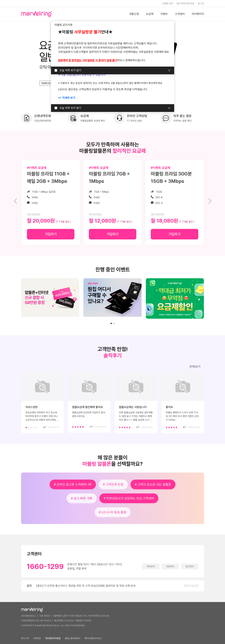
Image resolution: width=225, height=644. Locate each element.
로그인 (201, 4)
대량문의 (170, 566)
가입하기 (51, 234)
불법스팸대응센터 (72, 638)
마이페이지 (198, 14)
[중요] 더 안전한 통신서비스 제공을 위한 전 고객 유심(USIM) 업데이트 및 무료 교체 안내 (86, 586)
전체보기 (195, 367)
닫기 (169, 70)
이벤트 (164, 14)
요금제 (150, 14)
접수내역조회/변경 (185, 4)
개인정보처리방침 (53, 638)
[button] (210, 201)
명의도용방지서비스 (93, 638)
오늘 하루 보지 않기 (70, 70)
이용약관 (37, 638)
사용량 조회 (167, 4)
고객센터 (180, 14)
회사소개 (25, 638)
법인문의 (190, 566)
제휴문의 (151, 566)
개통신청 (134, 14)
